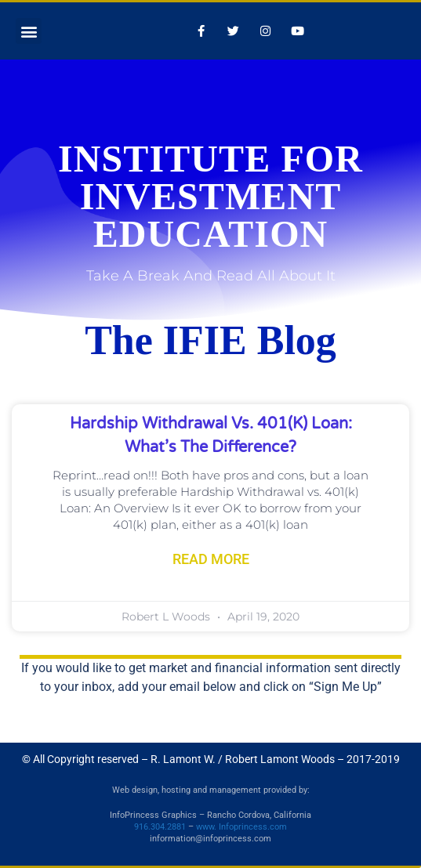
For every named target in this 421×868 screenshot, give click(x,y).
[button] (29, 31)
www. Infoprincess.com (241, 827)
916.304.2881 (160, 827)
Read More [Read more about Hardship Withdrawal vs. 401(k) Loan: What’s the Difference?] (211, 559)
